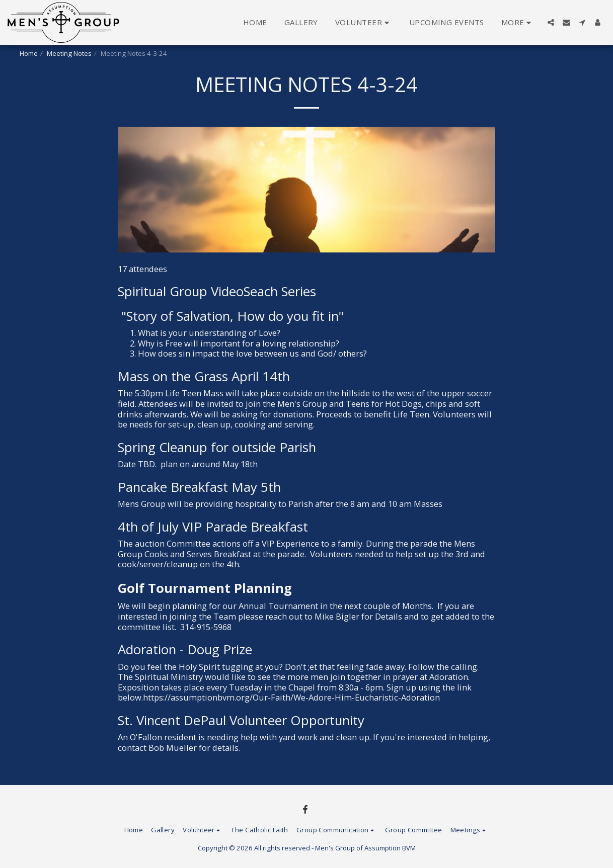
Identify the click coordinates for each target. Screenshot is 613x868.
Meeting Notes (69, 53)
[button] (364, 22)
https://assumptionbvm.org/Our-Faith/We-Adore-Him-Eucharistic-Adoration (291, 697)
